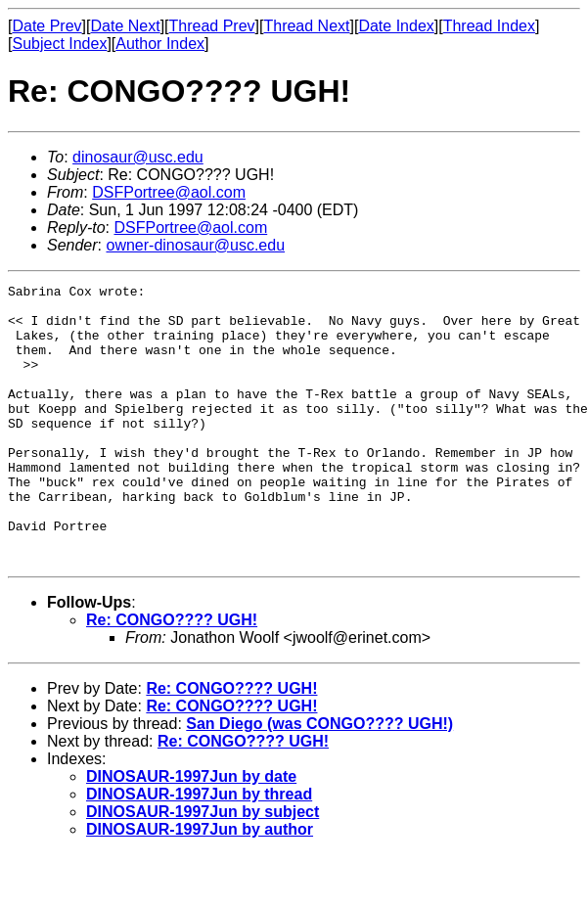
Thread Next (306, 26)
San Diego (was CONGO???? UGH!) (319, 779)
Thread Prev (212, 26)
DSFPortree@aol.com (169, 192)
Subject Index (59, 44)
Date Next (125, 26)
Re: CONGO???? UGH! (172, 676)
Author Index (160, 44)
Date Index (396, 26)
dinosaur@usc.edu (138, 157)
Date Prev (46, 26)
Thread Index (489, 26)
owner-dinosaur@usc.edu (195, 245)
